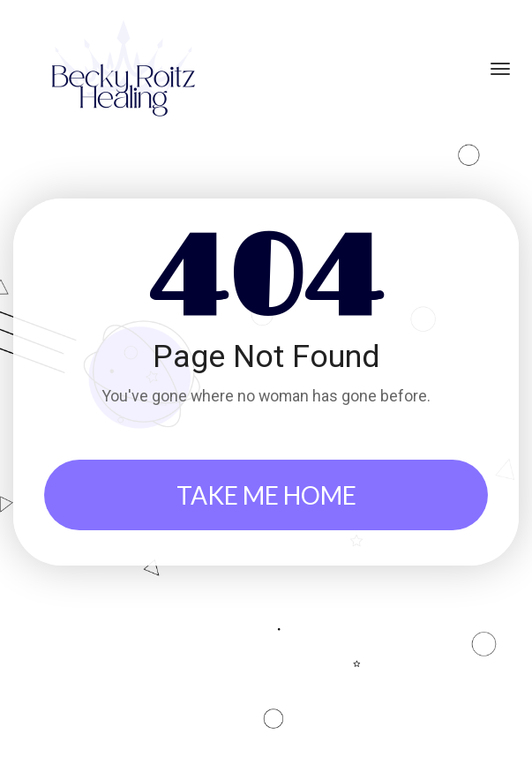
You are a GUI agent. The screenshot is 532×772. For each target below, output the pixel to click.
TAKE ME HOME (266, 495)
